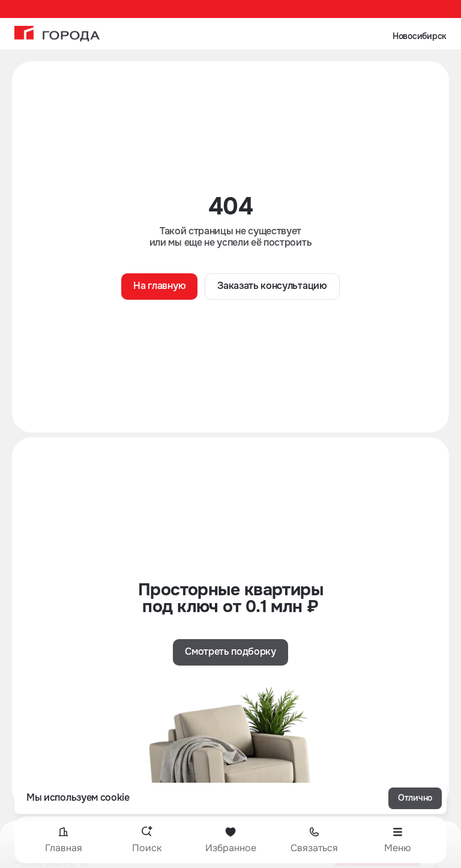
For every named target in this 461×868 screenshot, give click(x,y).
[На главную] (57, 34)
